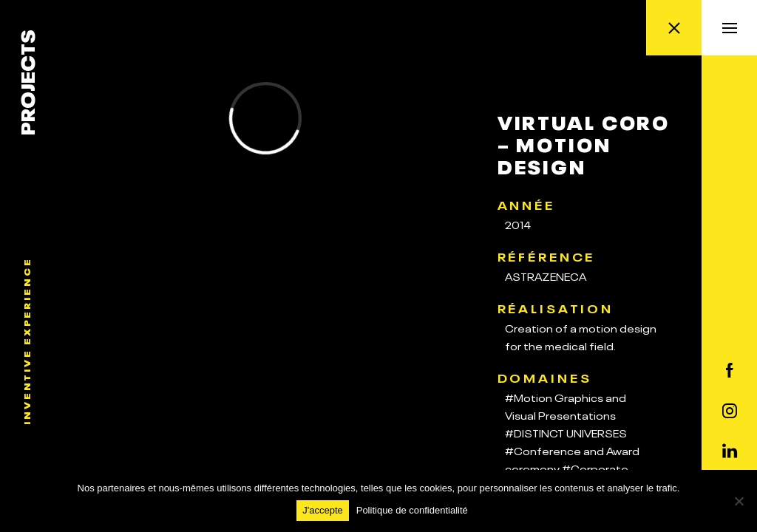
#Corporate (595, 468)
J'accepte (323, 510)
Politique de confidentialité (412, 510)
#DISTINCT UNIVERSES (566, 432)
